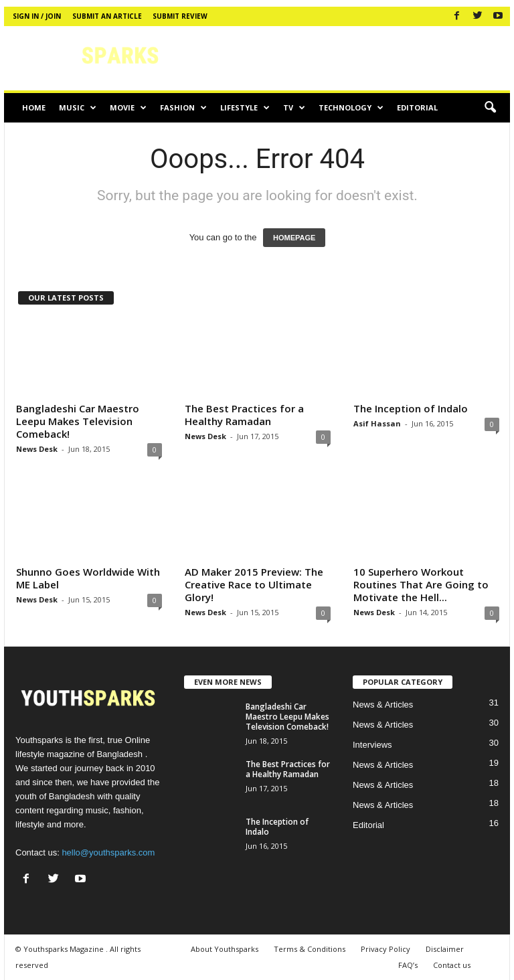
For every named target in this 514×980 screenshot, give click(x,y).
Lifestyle (245, 108)
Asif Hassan (377, 423)
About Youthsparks (225, 949)
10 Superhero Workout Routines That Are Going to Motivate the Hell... (421, 584)
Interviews (372, 745)
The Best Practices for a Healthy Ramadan (244, 415)
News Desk (37, 449)
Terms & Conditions (310, 949)
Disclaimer (445, 949)
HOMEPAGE (294, 238)
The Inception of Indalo (411, 408)
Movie (128, 108)
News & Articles (383, 705)
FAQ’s (408, 965)
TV (294, 108)
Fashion (183, 108)
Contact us (452, 965)
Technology (351, 108)
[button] (490, 108)
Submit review (180, 16)
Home (34, 107)
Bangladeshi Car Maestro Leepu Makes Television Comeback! (78, 421)
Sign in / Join (37, 16)
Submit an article (107, 16)
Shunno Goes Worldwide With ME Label (88, 578)
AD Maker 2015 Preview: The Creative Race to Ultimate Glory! (254, 584)
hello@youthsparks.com (108, 852)
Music (78, 108)
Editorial (417, 107)
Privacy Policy (385, 949)
